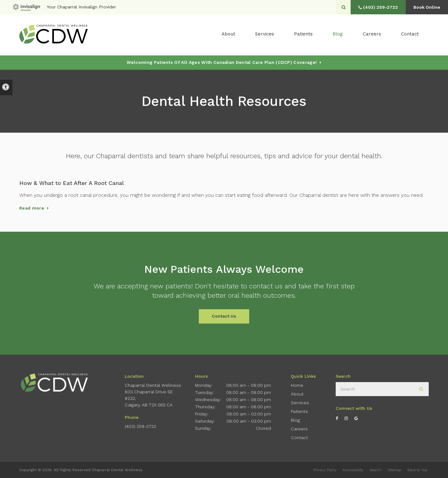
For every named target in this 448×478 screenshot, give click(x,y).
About (297, 394)
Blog (338, 35)
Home (297, 385)
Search (376, 470)
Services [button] (265, 35)
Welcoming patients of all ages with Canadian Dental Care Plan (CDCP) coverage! (222, 62)
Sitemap (394, 470)
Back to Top (417, 470)
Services (300, 403)
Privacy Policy (325, 470)
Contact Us (224, 316)
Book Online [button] (426, 7)
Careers (372, 35)
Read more (32, 208)
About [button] (228, 35)
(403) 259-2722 (140, 426)
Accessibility (353, 470)
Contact (410, 35)
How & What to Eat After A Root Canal (72, 183)
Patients (303, 35)
